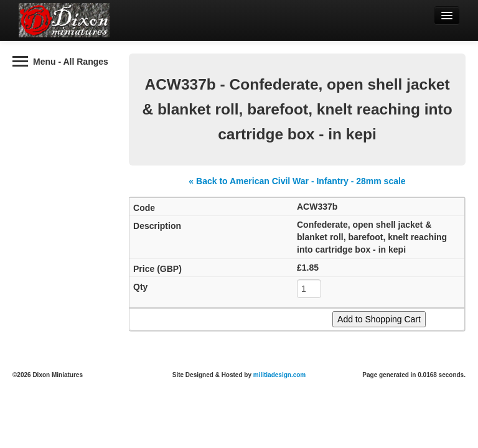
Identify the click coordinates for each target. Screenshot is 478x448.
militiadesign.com (279, 375)
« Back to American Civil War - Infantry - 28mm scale (297, 181)
